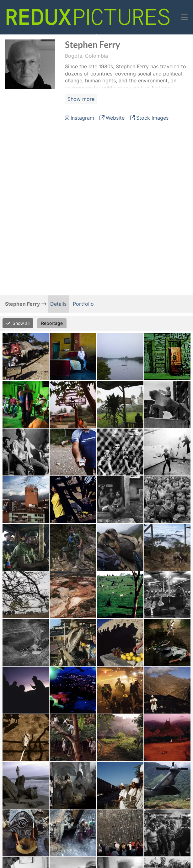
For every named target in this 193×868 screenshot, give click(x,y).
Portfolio (83, 304)
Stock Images (152, 118)
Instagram (82, 118)
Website (115, 118)
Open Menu (96, 34)
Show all (21, 323)
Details (58, 304)
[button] (184, 17)
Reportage (52, 323)
